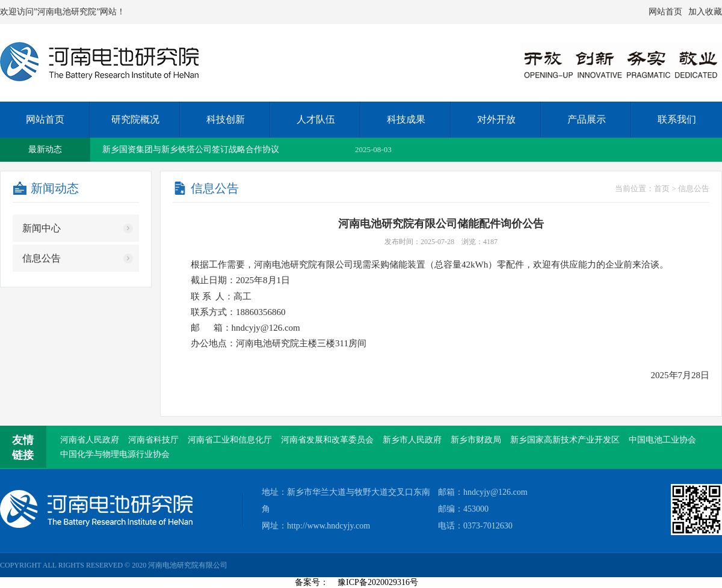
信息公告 (694, 188)
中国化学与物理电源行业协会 (115, 454)
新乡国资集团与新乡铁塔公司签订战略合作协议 (191, 149)
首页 (662, 188)
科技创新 (226, 119)
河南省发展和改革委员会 (327, 440)
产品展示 (587, 119)
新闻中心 (78, 228)
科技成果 (406, 119)
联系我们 (677, 119)
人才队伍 (316, 119)
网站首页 (665, 12)
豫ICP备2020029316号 (378, 582)
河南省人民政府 (90, 440)
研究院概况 (135, 119)
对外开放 (496, 119)
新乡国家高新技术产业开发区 (565, 440)
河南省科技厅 (153, 440)
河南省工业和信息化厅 (230, 440)
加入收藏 (705, 12)
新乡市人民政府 (412, 440)
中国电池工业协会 (662, 440)
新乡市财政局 (476, 440)
